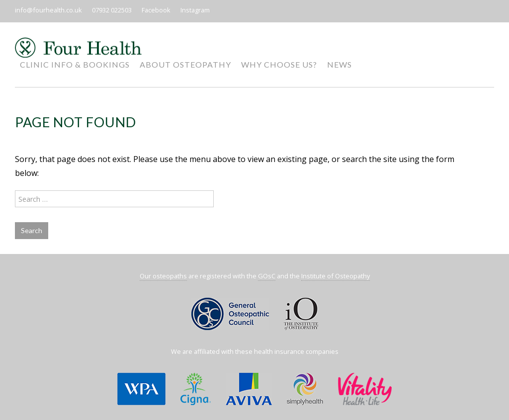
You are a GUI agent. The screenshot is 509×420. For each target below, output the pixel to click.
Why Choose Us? (279, 64)
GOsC (267, 276)
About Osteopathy (185, 64)
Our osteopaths (163, 276)
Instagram (195, 10)
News (339, 64)
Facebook (156, 10)
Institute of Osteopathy (336, 276)
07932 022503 (112, 10)
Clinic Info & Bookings (75, 64)
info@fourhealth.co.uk (48, 10)
